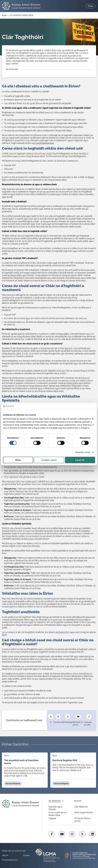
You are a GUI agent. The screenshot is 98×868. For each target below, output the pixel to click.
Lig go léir (80, 460)
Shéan (18, 460)
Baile (4, 15)
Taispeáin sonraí (83, 452)
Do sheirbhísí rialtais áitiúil (21, 15)
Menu (91, 6)
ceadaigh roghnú (49, 460)
